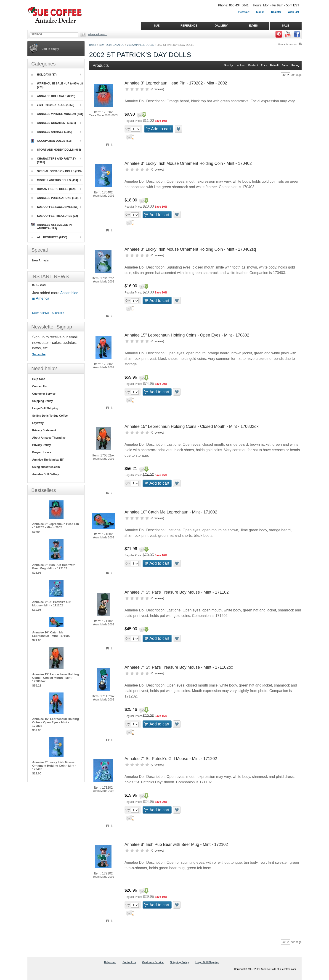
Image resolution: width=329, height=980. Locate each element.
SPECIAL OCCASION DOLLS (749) (56, 171)
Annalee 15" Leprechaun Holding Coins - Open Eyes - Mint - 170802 (187, 335)
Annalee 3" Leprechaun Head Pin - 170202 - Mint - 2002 (176, 83)
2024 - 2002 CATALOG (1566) (53, 105)
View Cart (244, 12)
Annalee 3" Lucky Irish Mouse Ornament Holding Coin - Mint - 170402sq (190, 249)
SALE (286, 26)
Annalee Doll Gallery (46, 474)
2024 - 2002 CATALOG (112, 45)
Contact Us (39, 386)
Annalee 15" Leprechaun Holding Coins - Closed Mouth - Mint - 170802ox (192, 426)
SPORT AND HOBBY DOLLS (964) (56, 150)
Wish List (293, 12)
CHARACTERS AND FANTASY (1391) (54, 160)
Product (253, 65)
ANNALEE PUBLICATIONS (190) (55, 198)
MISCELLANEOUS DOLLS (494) (54, 180)
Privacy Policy (41, 445)
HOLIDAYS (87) (44, 75)
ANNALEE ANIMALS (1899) (52, 132)
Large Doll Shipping (45, 408)
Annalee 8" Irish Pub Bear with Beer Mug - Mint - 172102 (176, 844)
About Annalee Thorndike (49, 438)
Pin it (109, 145)
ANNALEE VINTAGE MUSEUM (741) (57, 114)
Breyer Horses (42, 452)
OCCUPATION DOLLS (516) (52, 141)
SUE (157, 26)
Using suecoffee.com (46, 467)
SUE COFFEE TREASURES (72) (54, 216)
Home (92, 45)
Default (274, 65)
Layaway (38, 423)
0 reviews (157, 89)
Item (243, 65)
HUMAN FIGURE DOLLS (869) (53, 189)
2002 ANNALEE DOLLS (141, 45)
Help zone (39, 379)
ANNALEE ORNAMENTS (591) (53, 123)
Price (264, 65)
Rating (295, 65)
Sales (285, 65)
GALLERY (221, 26)
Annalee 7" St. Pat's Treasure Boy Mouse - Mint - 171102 (177, 592)
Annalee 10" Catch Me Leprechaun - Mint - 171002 (171, 512)
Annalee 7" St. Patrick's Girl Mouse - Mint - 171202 (171, 759)
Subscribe (58, 313)
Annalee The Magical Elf (48, 460)
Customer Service (44, 394)
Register (276, 12)
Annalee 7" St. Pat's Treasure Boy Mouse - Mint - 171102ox (179, 667)
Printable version (288, 44)
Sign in (260, 12)
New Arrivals (40, 261)
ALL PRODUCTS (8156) (49, 237)
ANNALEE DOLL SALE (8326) (53, 96)
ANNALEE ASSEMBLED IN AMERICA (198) (51, 227)
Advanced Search (98, 34)
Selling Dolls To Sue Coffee (50, 416)
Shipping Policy (42, 401)
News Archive (41, 313)
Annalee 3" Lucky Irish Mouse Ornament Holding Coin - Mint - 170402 (188, 163)
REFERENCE (189, 26)
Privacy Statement (44, 430)
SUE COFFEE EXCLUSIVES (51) (55, 207)
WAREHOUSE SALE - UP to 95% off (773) (57, 85)
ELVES (253, 26)
